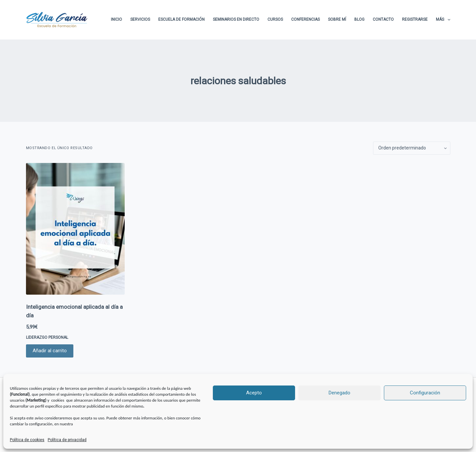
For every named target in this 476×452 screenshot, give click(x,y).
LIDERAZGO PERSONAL (47, 337)
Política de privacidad (67, 440)
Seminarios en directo (236, 19)
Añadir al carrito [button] (50, 351)
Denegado (339, 393)
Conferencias (305, 19)
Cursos (275, 19)
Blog (359, 19)
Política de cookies (27, 440)
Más (443, 20)
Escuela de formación (181, 19)
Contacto (383, 19)
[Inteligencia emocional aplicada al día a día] (75, 229)
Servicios (140, 19)
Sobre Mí (337, 19)
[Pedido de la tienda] (412, 148)
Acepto (254, 393)
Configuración (425, 393)
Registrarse (415, 19)
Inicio (116, 19)
